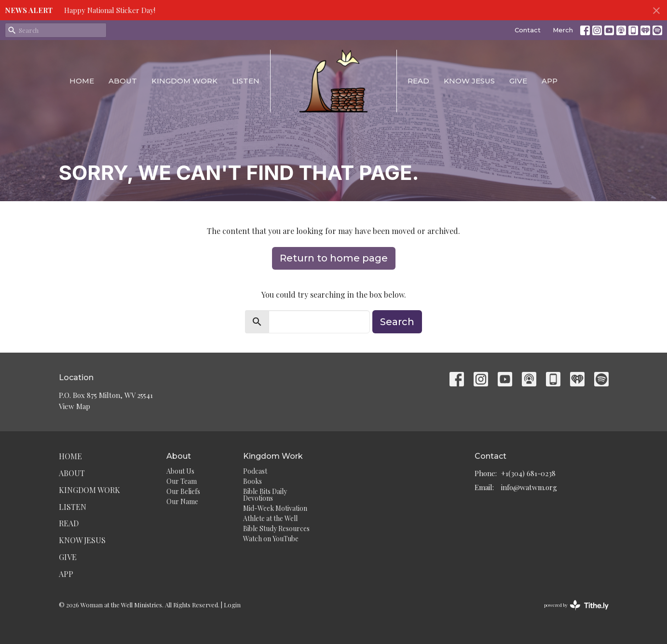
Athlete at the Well (270, 518)
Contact (528, 30)
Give (518, 81)
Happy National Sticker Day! (110, 10)
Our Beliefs (183, 491)
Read (418, 81)
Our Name (182, 501)
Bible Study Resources (276, 528)
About (123, 81)
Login (232, 605)
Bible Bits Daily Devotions (265, 495)
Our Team (182, 481)
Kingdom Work (184, 81)
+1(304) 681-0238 (528, 473)
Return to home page (334, 258)
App (550, 81)
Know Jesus (469, 81)
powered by (576, 605)
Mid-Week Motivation (275, 508)
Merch (563, 30)
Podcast (255, 471)
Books (252, 481)
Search (397, 322)
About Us (180, 471)
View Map (75, 406)
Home (82, 81)
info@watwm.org (529, 487)
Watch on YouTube (271, 539)
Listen (246, 81)
